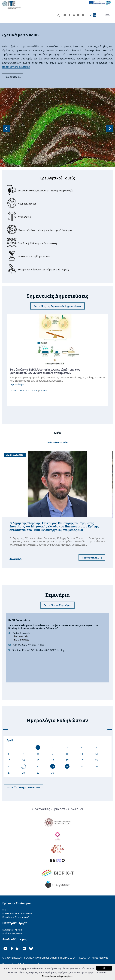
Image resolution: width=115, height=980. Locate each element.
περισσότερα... (18, 384)
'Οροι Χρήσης (10, 964)
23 (53, 766)
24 (67, 766)
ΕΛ (95, 15)
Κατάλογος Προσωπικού (16, 917)
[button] (6, 128)
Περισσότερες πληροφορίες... (57, 976)
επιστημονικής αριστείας (16, 67)
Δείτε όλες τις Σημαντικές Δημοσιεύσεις (57, 306)
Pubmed (44, 390)
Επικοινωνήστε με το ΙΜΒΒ (17, 913)
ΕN (91, 15)
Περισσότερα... (92, 558)
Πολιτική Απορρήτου (32, 964)
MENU (105, 15)
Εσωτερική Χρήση (12, 930)
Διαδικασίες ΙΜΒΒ (12, 933)
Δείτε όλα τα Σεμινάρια (57, 605)
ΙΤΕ (4, 910)
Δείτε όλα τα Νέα (58, 442)
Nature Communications (24, 390)
